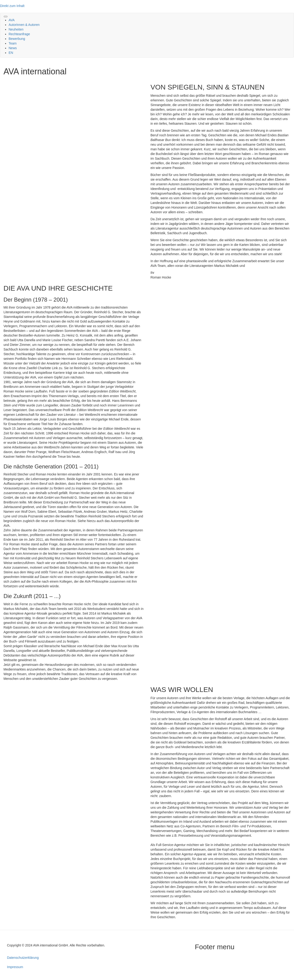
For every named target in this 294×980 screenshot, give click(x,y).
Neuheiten (16, 29)
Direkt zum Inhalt (12, 6)
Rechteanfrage (19, 34)
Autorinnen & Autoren (24, 25)
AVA (12, 20)
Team (13, 43)
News (13, 48)
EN (11, 53)
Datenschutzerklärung (23, 958)
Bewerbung (17, 39)
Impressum (15, 967)
